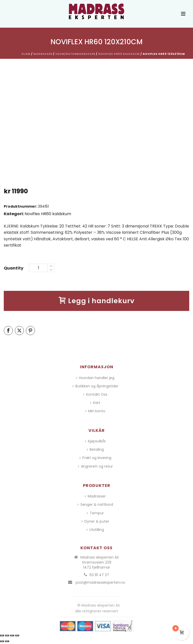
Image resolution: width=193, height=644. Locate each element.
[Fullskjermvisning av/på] (7, 635)
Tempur (95, 513)
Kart (95, 403)
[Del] (12, 635)
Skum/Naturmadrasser (75, 54)
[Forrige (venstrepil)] (2, 641)
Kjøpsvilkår (95, 441)
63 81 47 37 (99, 575)
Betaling (95, 449)
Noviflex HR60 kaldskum (119, 54)
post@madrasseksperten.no (100, 582)
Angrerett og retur (95, 466)
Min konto (95, 411)
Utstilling (95, 530)
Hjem (26, 54)
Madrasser (43, 54)
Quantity (14, 268)
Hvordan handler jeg (95, 378)
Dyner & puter (95, 521)
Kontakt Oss (95, 394)
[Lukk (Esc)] (17, 635)
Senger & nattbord (95, 504)
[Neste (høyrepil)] (7, 641)
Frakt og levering (95, 458)
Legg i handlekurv (97, 301)
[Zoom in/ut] (2, 635)
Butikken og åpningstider (95, 386)
